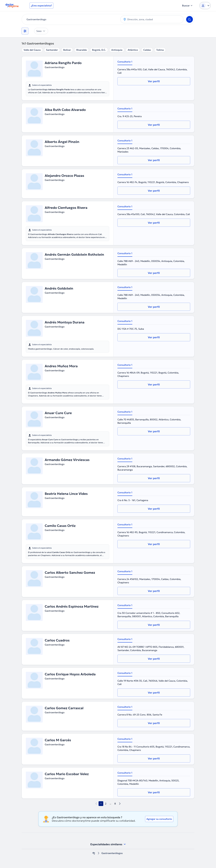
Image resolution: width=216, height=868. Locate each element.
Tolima (160, 50)
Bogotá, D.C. (99, 50)
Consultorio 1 (125, 62)
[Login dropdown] (205, 6)
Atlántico (133, 50)
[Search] (190, 19)
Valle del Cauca (32, 50)
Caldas (147, 50)
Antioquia (117, 50)
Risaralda (82, 50)
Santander (52, 50)
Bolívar (67, 50)
